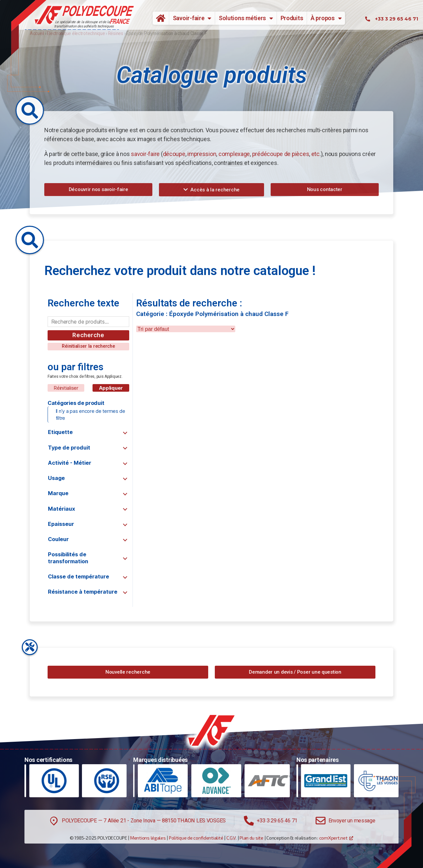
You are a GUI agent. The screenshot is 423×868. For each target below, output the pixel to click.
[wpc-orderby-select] (186, 329)
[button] (98, 190)
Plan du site (251, 838)
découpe (174, 154)
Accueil (158, 18)
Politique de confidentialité (196, 838)
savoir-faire (145, 154)
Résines (116, 33)
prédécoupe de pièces (281, 154)
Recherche (88, 335)
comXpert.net (333, 838)
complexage (234, 154)
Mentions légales (148, 838)
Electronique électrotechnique (76, 33)
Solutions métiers (246, 18)
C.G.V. (231, 838)
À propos (326, 18)
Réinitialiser (66, 388)
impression (202, 154)
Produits (292, 18)
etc (315, 154)
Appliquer (111, 388)
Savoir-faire (192, 18)
